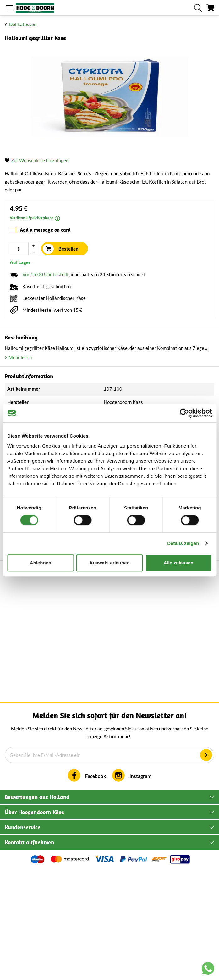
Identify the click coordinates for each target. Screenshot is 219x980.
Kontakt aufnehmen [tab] (29, 952)
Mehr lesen (20, 357)
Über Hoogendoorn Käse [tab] (34, 922)
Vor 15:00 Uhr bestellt (46, 274)
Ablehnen (41, 563)
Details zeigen (183, 543)
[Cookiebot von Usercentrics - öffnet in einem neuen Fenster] (184, 413)
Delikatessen (23, 24)
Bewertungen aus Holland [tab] (37, 907)
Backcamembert (72, 729)
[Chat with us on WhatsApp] (208, 970)
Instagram (140, 886)
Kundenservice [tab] (23, 937)
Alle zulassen (178, 563)
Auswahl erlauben (109, 563)
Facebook (96, 886)
